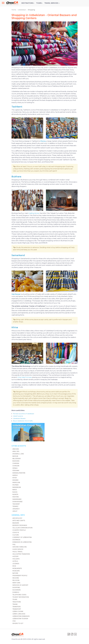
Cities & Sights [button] (19, 446)
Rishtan (16, 497)
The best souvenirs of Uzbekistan (24, 414)
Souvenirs (17, 590)
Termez (15, 506)
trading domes (34, 213)
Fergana (16, 471)
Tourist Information (21, 597)
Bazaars (16, 523)
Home (14, 10)
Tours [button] (39, 3)
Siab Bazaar (16, 294)
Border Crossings (20, 525)
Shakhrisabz (17, 502)
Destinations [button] (28, 3)
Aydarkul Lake (18, 454)
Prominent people (20, 576)
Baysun (15, 456)
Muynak (15, 485)
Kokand (15, 480)
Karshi (15, 475)
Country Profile (19, 530)
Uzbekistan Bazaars (19, 418)
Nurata (15, 494)
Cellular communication (22, 528)
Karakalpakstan (19, 473)
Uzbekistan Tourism (20, 619)
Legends (16, 564)
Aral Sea (16, 451)
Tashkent (17, 107)
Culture (16, 535)
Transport (17, 609)
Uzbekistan (22, 10)
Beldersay (17, 459)
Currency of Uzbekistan (22, 537)
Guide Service (18, 549)
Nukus (15, 492)
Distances (16, 540)
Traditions (17, 602)
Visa (14, 621)
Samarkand (18, 255)
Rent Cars (16, 583)
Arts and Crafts (19, 521)
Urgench (16, 509)
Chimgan (16, 466)
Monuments (17, 568)
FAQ (14, 544)
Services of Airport (20, 585)
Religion (16, 580)
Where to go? (18, 623)
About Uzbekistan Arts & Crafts (23, 421)
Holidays (16, 559)
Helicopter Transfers (21, 554)
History (15, 556)
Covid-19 (16, 533)
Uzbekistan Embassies (21, 616)
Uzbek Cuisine (18, 611)
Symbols (16, 592)
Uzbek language (19, 614)
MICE (14, 566)
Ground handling (20, 547)
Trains (15, 604)
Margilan (16, 482)
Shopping (16, 588)
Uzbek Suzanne (18, 416)
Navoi (15, 490)
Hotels (15, 561)
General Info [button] (18, 515)
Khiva (15, 327)
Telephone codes (19, 595)
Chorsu (43, 141)
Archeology (17, 518)
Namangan (17, 487)
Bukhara (16, 177)
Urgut (15, 511)
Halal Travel (18, 552)
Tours (15, 599)
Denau (15, 468)
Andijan (16, 449)
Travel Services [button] (52, 3)
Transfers (17, 607)
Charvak (16, 463)
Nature (15, 573)
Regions (16, 578)
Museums (16, 571)
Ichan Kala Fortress (24, 377)
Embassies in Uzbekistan (22, 542)
